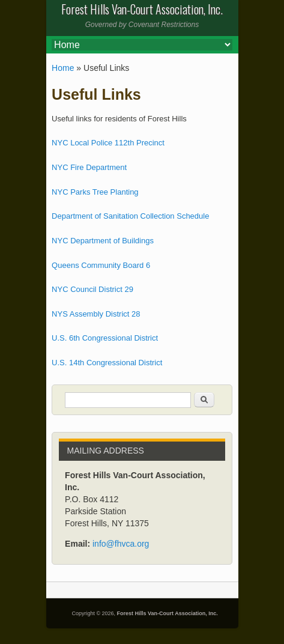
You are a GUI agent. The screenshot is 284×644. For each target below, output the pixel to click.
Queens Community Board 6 (101, 265)
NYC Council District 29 (92, 289)
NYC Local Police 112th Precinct (108, 143)
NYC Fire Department (89, 167)
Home (63, 68)
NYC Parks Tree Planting (95, 192)
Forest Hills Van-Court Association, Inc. (168, 613)
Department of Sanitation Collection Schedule (130, 216)
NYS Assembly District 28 (96, 314)
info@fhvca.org (121, 544)
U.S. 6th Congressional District (105, 338)
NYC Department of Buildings (103, 241)
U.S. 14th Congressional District (107, 363)
